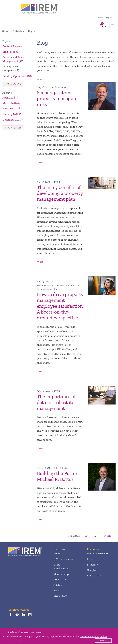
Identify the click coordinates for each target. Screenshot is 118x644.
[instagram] (30, 615)
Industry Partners (98, 553)
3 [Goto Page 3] (91, 536)
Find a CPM (94, 576)
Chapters (92, 570)
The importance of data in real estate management (56, 402)
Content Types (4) (13, 46)
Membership (61, 574)
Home (5, 31)
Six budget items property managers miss (57, 98)
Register (110, 17)
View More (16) (14, 84)
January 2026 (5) (12, 114)
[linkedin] (24, 615)
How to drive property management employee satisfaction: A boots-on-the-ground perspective (60, 306)
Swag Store (60, 596)
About (57, 553)
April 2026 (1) (10, 98)
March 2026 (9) (11, 103)
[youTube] (17, 615)
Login (101, 17)
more (40, 162)
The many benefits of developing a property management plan (60, 193)
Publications (18, 31)
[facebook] (11, 615)
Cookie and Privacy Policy (93, 636)
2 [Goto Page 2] (86, 536)
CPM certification (64, 559)
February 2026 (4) (13, 109)
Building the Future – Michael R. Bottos (60, 476)
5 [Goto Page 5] (100, 536)
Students (92, 565)
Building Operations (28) (17, 76)
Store (57, 590)
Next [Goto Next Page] (108, 536)
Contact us (60, 579)
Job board (59, 585)
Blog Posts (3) (10, 52)
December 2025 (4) (13, 120)
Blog (30, 31)
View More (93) (15, 128)
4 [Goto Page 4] (95, 536)
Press (90, 559)
